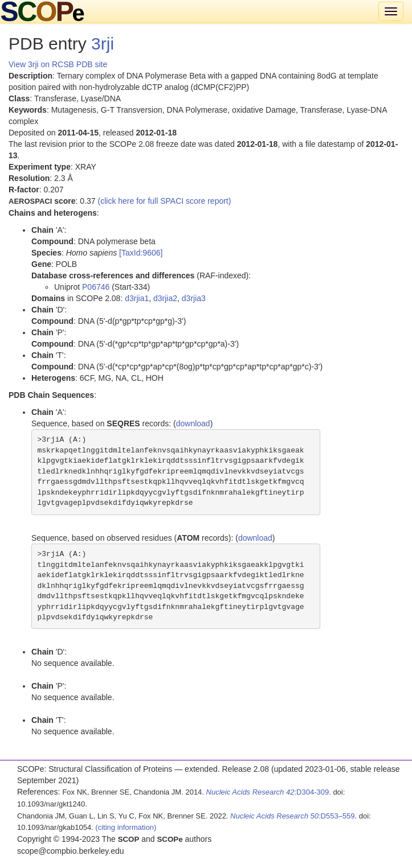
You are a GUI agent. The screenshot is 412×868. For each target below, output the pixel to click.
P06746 (96, 287)
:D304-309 (268, 792)
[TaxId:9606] (141, 253)
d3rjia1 (137, 298)
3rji (103, 44)
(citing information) (126, 827)
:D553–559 (293, 816)
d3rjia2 (165, 298)
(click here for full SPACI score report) (165, 201)
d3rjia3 (194, 298)
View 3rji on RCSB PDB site (58, 64)
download (193, 423)
